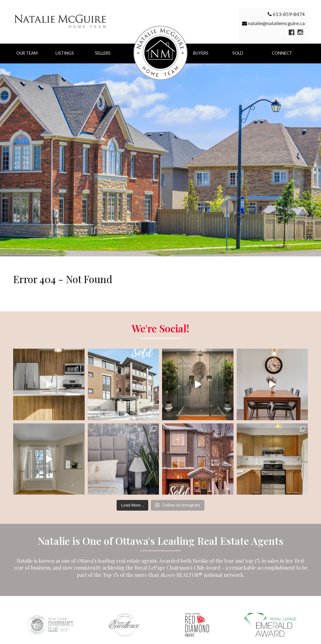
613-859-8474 (289, 14)
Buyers (201, 53)
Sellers (103, 53)
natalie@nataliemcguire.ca (276, 23)
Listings (65, 53)
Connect (282, 53)
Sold (238, 53)
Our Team (27, 53)
